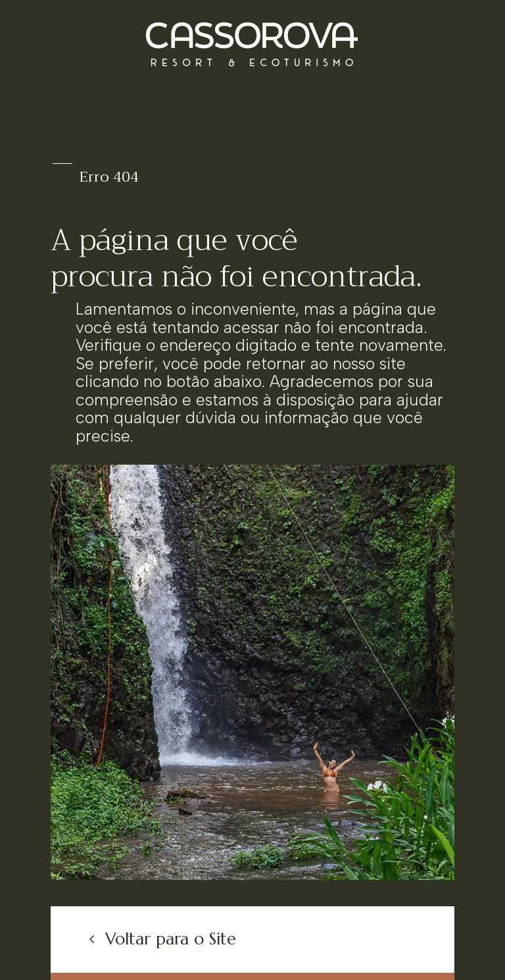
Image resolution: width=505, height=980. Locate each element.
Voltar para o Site (171, 939)
